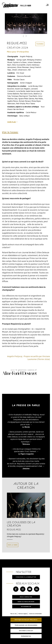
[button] (24, 36)
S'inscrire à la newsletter (26, 577)
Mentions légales (23, 614)
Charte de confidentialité (35, 614)
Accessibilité (26, 606)
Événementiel (26, 636)
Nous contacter (26, 597)
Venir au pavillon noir (26, 602)
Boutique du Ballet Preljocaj (26, 620)
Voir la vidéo (13, 545)
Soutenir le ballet (26, 631)
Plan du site (13, 614)
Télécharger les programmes (26, 625)
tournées (40, 44)
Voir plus (12, 122)
